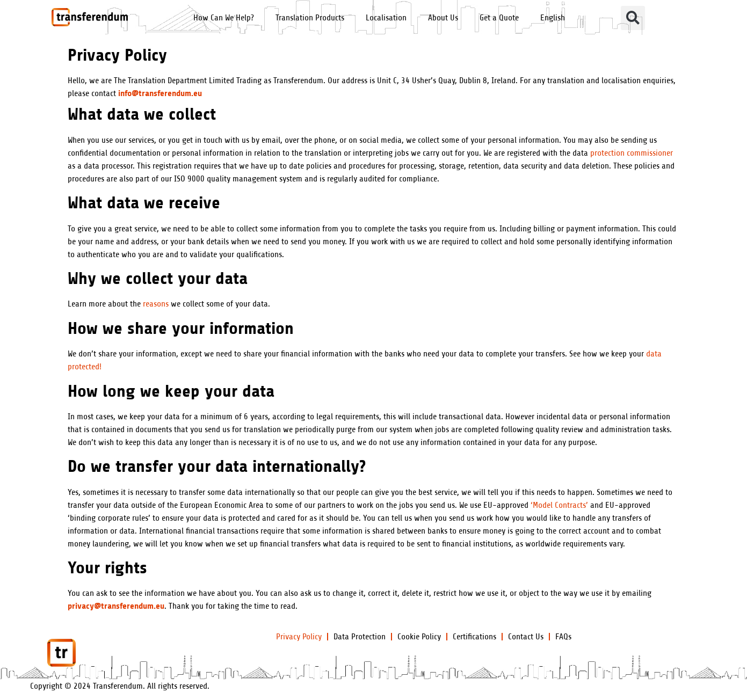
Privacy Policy (299, 637)
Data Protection (360, 637)
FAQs (563, 637)
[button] (633, 18)
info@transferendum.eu (160, 93)
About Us (443, 18)
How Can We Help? (224, 18)
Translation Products (310, 18)
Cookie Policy (419, 637)
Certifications (474, 637)
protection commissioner (632, 153)
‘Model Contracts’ (559, 505)
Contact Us (526, 637)
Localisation (386, 18)
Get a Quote (499, 18)
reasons (156, 304)
